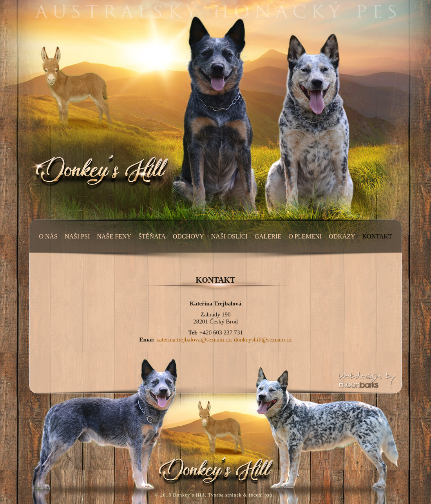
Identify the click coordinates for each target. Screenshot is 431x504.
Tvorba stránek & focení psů (240, 495)
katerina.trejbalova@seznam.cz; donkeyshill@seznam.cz (224, 339)
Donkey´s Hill (189, 495)
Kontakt (216, 280)
